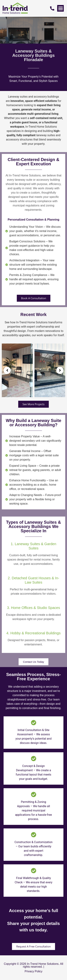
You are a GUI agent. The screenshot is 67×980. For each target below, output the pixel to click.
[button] (7, 370)
